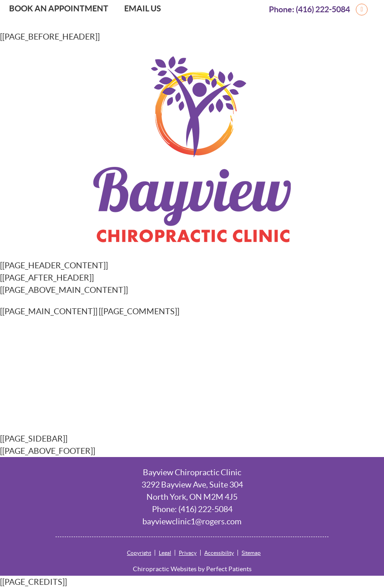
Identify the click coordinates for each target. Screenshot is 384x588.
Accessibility (219, 553)
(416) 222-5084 (323, 9)
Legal (165, 553)
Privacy (188, 553)
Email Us (143, 8)
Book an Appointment (59, 8)
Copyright (139, 553)
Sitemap (251, 553)
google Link (375, 9)
